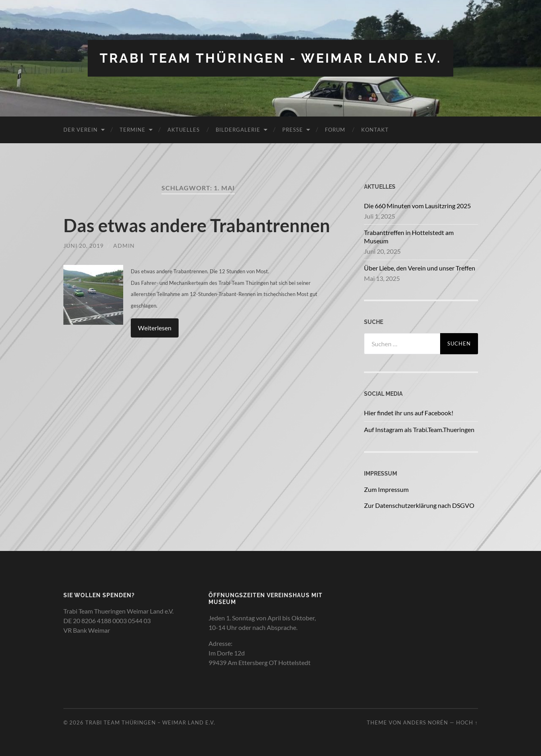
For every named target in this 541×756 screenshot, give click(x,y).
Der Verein (81, 130)
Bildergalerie (238, 130)
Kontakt (375, 130)
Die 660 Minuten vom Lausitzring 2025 (417, 206)
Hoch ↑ (467, 722)
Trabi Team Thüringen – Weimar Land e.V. (150, 722)
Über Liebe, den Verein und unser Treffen (420, 268)
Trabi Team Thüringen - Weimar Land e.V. (270, 58)
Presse (293, 130)
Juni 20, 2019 (84, 246)
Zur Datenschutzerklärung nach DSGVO (419, 505)
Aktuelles (184, 130)
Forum (335, 130)
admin (124, 246)
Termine (133, 130)
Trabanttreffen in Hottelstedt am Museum (409, 237)
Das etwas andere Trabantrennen (197, 225)
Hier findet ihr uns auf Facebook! (409, 413)
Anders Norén (426, 722)
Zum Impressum (386, 489)
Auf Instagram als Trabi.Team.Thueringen (419, 429)
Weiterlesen (155, 328)
